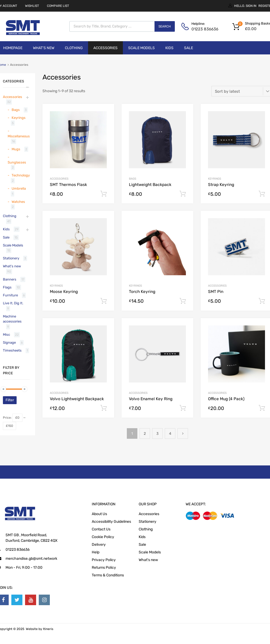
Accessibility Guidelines (111, 522)
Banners (10, 279)
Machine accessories (12, 319)
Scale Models (141, 48)
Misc (6, 335)
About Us (99, 514)
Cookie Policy (103, 537)
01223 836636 (204, 29)
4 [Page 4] (170, 434)
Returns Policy (104, 568)
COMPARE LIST (58, 6)
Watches (18, 202)
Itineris (48, 629)
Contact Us (101, 529)
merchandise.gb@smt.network (31, 559)
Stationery (11, 258)
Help (96, 552)
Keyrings (215, 179)
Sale (189, 48)
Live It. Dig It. (13, 303)
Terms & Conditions (108, 575)
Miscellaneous (19, 136)
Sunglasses (17, 162)
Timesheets (12, 350)
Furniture (10, 295)
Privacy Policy (104, 560)
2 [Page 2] (145, 434)
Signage (9, 342)
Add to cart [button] (104, 194)
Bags (133, 179)
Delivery (99, 545)
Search (165, 26)
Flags (7, 287)
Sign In (251, 6)
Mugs (16, 149)
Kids (169, 48)
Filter (10, 400)
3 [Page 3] (157, 434)
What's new (44, 48)
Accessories (105, 48)
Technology (21, 175)
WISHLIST (32, 6)
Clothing (74, 48)
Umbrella (19, 188)
